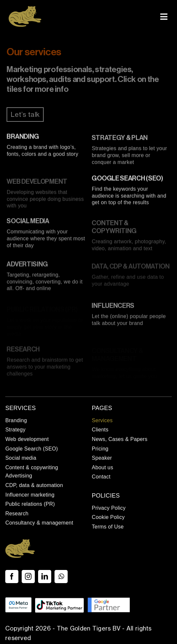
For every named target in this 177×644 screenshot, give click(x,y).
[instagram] (28, 577)
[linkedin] (45, 577)
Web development (37, 183)
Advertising (27, 266)
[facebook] (12, 577)
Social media (28, 223)
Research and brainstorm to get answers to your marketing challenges (45, 368)
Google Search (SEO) (127, 179)
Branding (23, 138)
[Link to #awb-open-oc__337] (164, 17)
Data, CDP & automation (131, 268)
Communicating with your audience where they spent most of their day (46, 240)
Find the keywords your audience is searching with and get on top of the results (129, 197)
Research (23, 351)
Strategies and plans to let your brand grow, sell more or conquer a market (129, 157)
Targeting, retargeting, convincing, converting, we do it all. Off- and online (44, 283)
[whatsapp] (61, 577)
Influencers (113, 307)
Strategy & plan (120, 140)
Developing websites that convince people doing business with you (45, 201)
